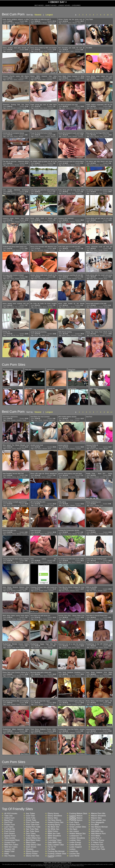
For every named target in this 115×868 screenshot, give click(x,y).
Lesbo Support (76, 847)
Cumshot (51, 51)
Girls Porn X (96, 838)
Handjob (51, 165)
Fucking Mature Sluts (78, 814)
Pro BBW (95, 825)
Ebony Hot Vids (33, 856)
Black (44, 80)
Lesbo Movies (75, 845)
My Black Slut (53, 827)
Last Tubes (9, 827)
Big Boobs (40, 250)
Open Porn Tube (98, 849)
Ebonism (30, 849)
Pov (35, 250)
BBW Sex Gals (54, 834)
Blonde (73, 165)
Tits (16, 307)
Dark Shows (31, 847)
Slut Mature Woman (99, 827)
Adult (7, 854)
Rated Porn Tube (33, 827)
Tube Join (8, 816)
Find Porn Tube (98, 847)
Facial (102, 80)
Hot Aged (73, 829)
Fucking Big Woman (56, 851)
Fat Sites (51, 849)
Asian (8, 222)
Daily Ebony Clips (33, 845)
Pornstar (69, 80)
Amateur (65, 23)
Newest (38, 15)
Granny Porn (75, 825)
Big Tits (13, 335)
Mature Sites (96, 818)
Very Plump (96, 829)
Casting (80, 335)
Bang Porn (9, 820)
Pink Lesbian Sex (98, 820)
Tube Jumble (10, 838)
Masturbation (52, 23)
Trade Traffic (47, 863)
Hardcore (21, 80)
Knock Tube (31, 820)
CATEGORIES (76, 5)
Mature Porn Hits (98, 814)
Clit (44, 279)
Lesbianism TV (76, 836)
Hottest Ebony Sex (56, 822)
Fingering (79, 193)
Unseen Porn (10, 842)
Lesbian (78, 165)
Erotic (48, 335)
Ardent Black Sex (33, 838)
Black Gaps (31, 842)
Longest (49, 15)
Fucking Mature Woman (76, 819)
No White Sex (53, 829)
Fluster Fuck (10, 825)
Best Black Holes (33, 840)
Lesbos (72, 849)
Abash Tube (9, 851)
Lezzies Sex (75, 854)
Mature (49, 619)
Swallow (97, 505)
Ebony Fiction (32, 854)
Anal (36, 23)
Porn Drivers (10, 834)
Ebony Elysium (32, 851)
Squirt (72, 51)
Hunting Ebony (54, 825)
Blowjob (17, 23)
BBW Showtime (54, 836)
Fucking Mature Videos (76, 816)
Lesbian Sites (75, 840)
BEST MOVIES (39, 5)
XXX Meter (96, 836)
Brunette (23, 165)
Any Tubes (30, 814)
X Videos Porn (97, 842)
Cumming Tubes (55, 840)
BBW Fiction (53, 831)
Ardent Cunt (9, 818)
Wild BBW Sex (97, 831)
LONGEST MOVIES (64, 5)
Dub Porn (8, 822)
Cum (18, 51)
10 (108, 15)
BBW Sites (52, 838)
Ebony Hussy (53, 814)
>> (111, 15)
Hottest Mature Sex (78, 834)
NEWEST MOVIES (51, 5)
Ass (107, 165)
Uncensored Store (12, 840)
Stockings (103, 165)
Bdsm (64, 335)
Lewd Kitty (74, 851)
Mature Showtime (98, 816)
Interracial (77, 51)
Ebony (12, 23)
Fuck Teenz (74, 822)
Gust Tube (30, 816)
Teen (74, 80)
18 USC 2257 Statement (59, 863)
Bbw (11, 80)
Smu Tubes (31, 834)
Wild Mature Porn (98, 834)
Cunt (47, 279)
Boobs (22, 335)
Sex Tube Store (33, 831)
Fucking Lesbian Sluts (57, 854)
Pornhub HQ (10, 829)
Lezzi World (74, 856)
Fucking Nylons (76, 820)
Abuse (69, 863)
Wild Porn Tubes (11, 845)
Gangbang (24, 505)
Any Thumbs (10, 856)
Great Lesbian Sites (78, 827)
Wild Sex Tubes (11, 847)
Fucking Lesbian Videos (55, 857)
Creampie (49, 80)
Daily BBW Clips (55, 842)
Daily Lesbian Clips (56, 845)
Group (24, 193)
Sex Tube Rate (32, 829)
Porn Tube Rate (33, 822)
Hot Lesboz (74, 831)
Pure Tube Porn (33, 825)
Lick (106, 222)
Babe (8, 23)
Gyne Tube (31, 818)
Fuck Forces (10, 831)
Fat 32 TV (52, 847)
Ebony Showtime (55, 816)
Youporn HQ (10, 849)
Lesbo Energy (75, 842)
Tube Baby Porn (33, 836)
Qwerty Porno (10, 836)
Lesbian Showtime (77, 838)
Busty (22, 23)
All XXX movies (11, 814)
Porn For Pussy (98, 840)
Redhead (101, 108)
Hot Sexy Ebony (54, 820)
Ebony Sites (53, 818)
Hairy (79, 23)
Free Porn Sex (97, 845)
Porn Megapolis (98, 822)
